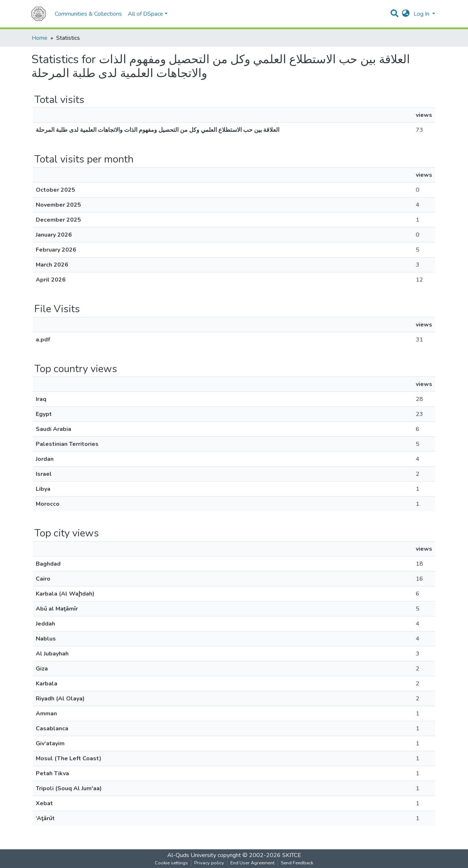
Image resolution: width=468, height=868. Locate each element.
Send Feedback (297, 863)
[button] (406, 14)
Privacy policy (209, 863)
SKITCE (292, 855)
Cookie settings (171, 863)
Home (40, 38)
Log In (422, 14)
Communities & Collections (88, 14)
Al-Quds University (192, 855)
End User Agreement (252, 863)
